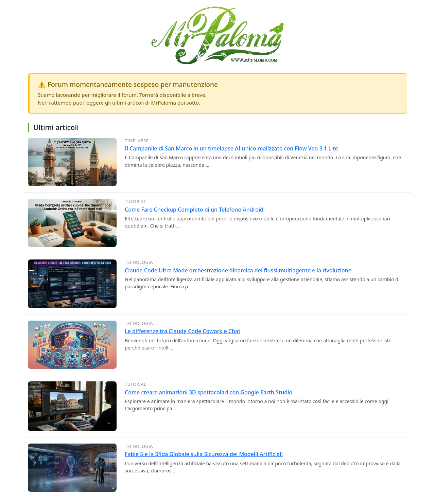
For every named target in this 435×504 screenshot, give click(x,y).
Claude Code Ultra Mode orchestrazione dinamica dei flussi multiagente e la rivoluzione (238, 270)
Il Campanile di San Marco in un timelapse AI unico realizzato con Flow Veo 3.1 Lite (231, 148)
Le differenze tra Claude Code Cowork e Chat (182, 331)
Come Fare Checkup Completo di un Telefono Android (194, 210)
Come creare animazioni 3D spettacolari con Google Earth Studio (208, 392)
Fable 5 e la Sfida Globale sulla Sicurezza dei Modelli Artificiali (204, 454)
